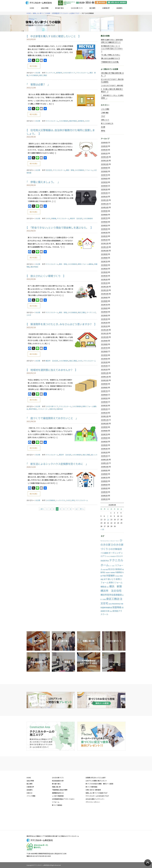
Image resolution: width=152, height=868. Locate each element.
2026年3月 (104, 146)
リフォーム (89, 170)
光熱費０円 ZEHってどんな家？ (96, 793)
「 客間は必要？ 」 (38, 84)
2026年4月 (104, 142)
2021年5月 (104, 355)
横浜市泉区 (73, 121)
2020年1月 (104, 413)
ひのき (87, 121)
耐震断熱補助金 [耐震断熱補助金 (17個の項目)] (106, 608)
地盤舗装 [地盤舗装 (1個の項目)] (108, 573)
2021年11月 (105, 333)
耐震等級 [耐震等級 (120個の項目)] (117, 607)
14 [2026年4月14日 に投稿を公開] (108, 519)
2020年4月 (104, 402)
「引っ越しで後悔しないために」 (111, 55)
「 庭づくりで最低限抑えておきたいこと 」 (53, 418)
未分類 (38, 73)
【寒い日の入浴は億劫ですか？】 (110, 58)
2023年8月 (104, 258)
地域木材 (52, 409)
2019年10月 (105, 423)
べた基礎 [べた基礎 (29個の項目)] (104, 553)
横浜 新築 (70, 170)
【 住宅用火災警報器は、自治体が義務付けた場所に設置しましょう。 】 (61, 132)
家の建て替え (60, 8)
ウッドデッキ (50, 73)
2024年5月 (104, 225)
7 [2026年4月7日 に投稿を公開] (108, 516)
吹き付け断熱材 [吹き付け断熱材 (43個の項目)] (115, 569)
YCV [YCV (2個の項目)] (102, 541)
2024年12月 (105, 200)
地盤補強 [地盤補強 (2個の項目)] (113, 572)
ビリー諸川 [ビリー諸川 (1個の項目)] (112, 566)
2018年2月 (104, 496)
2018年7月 (104, 478)
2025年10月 (105, 164)
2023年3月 (104, 276)
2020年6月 (104, 395)
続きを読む (34, 66)
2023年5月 (104, 269)
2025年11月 (105, 161)
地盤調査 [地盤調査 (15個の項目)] (119, 572)
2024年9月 (104, 211)
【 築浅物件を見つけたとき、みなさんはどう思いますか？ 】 (61, 324)
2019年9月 (104, 427)
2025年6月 (104, 179)
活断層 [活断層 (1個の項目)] (110, 604)
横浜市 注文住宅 (76, 218)
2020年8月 (104, 387)
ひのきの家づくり (77, 8)
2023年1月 (104, 283)
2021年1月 (104, 369)
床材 (73, 500)
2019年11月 (105, 420)
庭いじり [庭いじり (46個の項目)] (112, 579)
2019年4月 (104, 445)
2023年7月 (104, 261)
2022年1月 (104, 326)
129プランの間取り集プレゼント (96, 796)
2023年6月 (104, 265)
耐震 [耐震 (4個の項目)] (122, 604)
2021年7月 (104, 348)
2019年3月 (104, 449)
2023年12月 (105, 243)
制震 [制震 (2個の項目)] (107, 570)
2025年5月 (104, 182)
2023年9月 (104, 254)
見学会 (103, 131)
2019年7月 (104, 434)
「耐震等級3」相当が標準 (60, 805)
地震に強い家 (56, 802)
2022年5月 (104, 312)
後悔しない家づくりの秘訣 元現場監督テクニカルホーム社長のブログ (56, 13)
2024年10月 (105, 207)
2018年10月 (105, 467)
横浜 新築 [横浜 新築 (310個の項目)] (116, 586)
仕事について (105, 120)
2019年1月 (104, 456)
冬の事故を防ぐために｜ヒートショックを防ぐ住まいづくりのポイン (112, 49)
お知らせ (29, 808)
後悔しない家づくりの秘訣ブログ (97, 808)
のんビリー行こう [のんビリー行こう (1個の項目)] (115, 541)
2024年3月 (104, 233)
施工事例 (92, 8)
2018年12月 (105, 460)
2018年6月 (104, 481)
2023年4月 (104, 272)
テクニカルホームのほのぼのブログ (97, 811)
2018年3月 (104, 492)
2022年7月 (104, 305)
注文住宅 (49, 170)
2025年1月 (104, 197)
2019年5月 (104, 442)
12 (76, 509)
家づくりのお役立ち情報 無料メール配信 (99, 799)
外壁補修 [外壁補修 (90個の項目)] (110, 576)
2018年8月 (104, 474)
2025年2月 (104, 193)
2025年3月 (104, 189)
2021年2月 (104, 366)
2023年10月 (105, 251)
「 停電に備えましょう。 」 (43, 182)
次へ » (82, 509)
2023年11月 (105, 247)
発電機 (54, 218)
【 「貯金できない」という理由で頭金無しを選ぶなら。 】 (59, 228)
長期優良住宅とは (58, 808)
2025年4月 (104, 186)
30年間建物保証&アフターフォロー (63, 814)
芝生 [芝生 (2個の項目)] (111, 611)
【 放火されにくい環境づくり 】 (46, 276)
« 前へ (42, 509)
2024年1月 (104, 240)
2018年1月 (104, 499)
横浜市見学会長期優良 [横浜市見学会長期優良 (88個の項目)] (111, 595)
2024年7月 (104, 218)
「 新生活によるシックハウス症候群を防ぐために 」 (57, 464)
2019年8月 (104, 431)
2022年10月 (105, 294)
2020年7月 (104, 391)
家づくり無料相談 (91, 802)
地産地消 (60, 409)
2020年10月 (105, 380)
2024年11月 (105, 204)
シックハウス (61, 500)
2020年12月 (105, 373)
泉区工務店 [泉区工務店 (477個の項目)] (113, 599)
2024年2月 (104, 236)
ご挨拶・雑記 (105, 113)
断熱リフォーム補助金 (86, 264)
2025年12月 (105, 157)
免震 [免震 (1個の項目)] (104, 570)
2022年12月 (105, 287)
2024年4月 (104, 229)
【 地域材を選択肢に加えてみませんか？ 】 (51, 370)
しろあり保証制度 (58, 811)
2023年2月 (104, 279)
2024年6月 (104, 222)
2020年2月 (104, 409)
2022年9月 (104, 297)
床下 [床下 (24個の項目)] (106, 579)
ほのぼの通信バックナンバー (95, 814)
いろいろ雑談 (105, 109)
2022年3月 (104, 319)
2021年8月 (104, 344)
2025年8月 (104, 171)
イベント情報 (31, 811)
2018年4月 (104, 488)
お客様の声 (106, 8)
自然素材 (59, 73)
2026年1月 (104, 153)
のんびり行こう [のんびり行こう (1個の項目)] (107, 541)
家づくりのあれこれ (107, 123)
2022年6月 (104, 308)
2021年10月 (105, 337)
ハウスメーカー (43, 409)
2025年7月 (104, 175)
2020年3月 (104, 405)
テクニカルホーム (82, 73)
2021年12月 (105, 330)
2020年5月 (104, 398)
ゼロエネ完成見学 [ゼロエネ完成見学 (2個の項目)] (111, 556)
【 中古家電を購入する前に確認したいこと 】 (53, 36)
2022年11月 (105, 290)
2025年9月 (104, 168)
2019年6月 (104, 438)
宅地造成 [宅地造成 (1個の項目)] (117, 576)
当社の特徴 (45, 8)
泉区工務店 (43, 75)
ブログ (103, 116)
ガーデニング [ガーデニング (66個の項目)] (114, 553)
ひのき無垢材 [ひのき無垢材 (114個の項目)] (115, 549)
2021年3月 (104, 362)
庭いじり (94, 455)
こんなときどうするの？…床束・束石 (112, 85)
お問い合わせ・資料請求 (93, 805)
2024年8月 (104, 215)
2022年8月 (104, 301)
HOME (32, 8)
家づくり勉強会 (57, 820)
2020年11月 (105, 377)
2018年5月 (104, 485)
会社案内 (119, 8)
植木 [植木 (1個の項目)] (108, 587)
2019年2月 (104, 452)
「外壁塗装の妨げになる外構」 (110, 62)
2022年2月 (104, 323)
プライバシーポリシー (93, 817)
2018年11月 (105, 463)
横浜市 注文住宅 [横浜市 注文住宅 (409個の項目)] (111, 591)
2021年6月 (104, 351)
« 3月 (102, 529)
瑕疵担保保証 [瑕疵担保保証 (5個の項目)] (116, 604)
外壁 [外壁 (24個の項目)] (104, 576)
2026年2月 (104, 150)
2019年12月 (105, 416)
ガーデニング (91, 312)
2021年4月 (104, 359)
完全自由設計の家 (58, 796)
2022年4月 (104, 315)
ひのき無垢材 (34, 75)
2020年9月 (104, 384)
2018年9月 (104, 470)
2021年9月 (104, 341)
